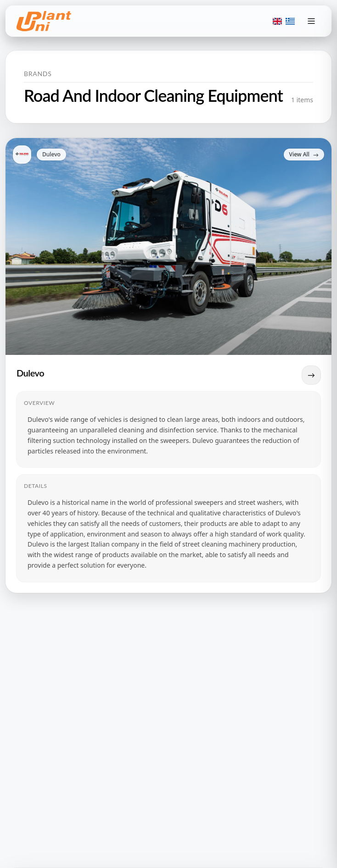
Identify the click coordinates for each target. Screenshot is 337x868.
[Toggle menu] (311, 21)
